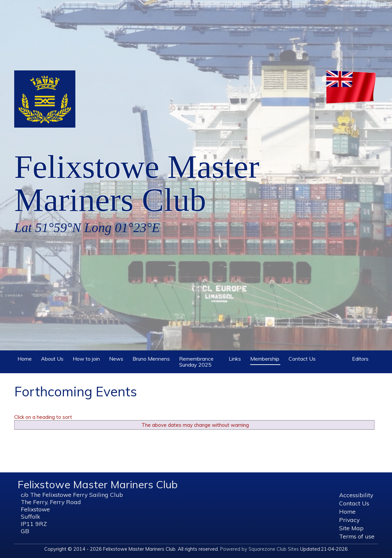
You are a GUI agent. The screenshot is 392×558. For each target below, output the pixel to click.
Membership (265, 359)
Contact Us (303, 358)
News (117, 358)
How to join (87, 358)
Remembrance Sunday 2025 (200, 361)
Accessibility (356, 495)
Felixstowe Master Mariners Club (137, 183)
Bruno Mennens (152, 358)
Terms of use (357, 536)
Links (235, 358)
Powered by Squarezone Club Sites (259, 549)
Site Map (351, 528)
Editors (361, 358)
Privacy (349, 520)
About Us (53, 358)
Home (25, 358)
